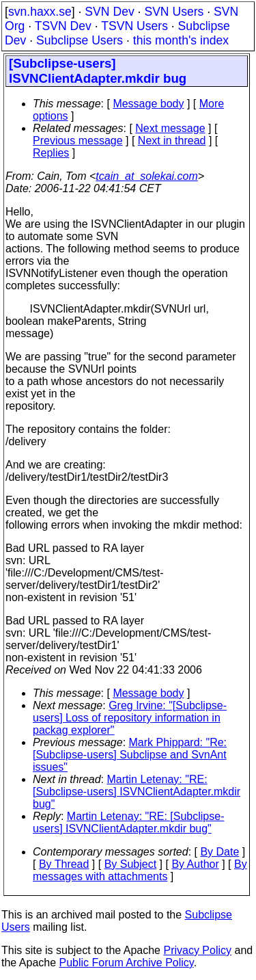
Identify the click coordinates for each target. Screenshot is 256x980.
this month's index (181, 40)
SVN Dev (109, 12)
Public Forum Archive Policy (127, 963)
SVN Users (174, 12)
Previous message (78, 141)
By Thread (64, 864)
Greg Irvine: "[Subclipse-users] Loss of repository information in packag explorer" (130, 718)
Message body (148, 104)
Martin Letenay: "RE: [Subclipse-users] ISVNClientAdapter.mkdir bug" (137, 792)
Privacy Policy (197, 950)
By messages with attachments (140, 870)
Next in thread (172, 141)
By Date (219, 852)
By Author (195, 864)
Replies (51, 153)
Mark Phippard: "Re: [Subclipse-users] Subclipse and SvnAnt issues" (130, 755)
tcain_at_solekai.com (146, 176)
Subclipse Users (80, 40)
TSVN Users (134, 26)
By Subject (130, 864)
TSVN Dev (63, 26)
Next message (170, 128)
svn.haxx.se (40, 12)
